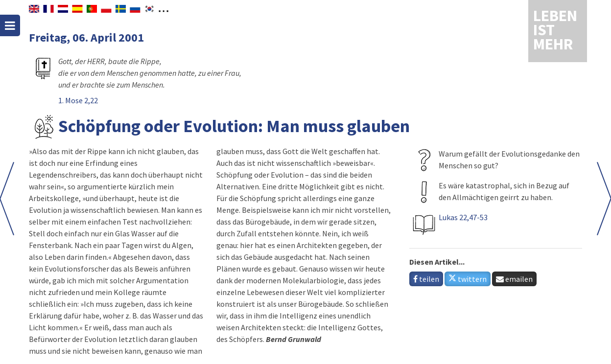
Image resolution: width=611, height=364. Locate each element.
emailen (514, 279)
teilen (426, 279)
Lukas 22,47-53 (463, 217)
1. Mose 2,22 (78, 100)
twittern (468, 279)
